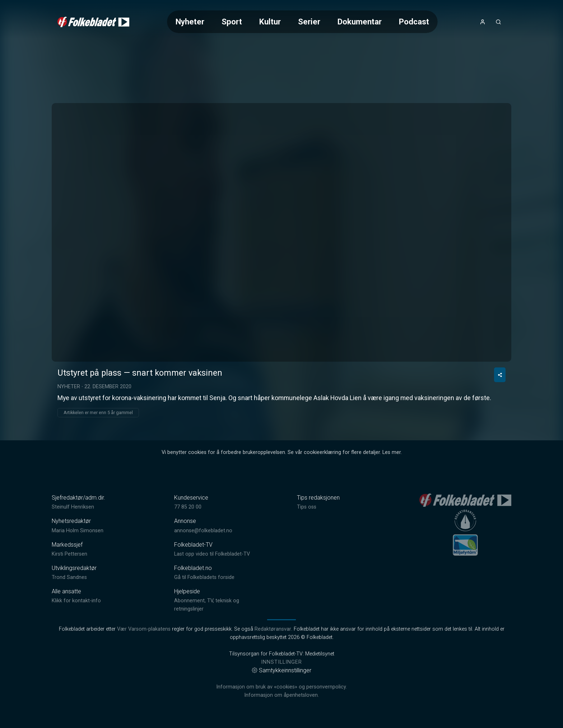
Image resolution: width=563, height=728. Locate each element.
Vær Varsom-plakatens (144, 629)
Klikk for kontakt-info (76, 601)
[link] (93, 22)
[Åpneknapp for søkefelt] (498, 22)
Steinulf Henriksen (73, 507)
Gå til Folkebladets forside (204, 577)
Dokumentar (360, 22)
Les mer (392, 452)
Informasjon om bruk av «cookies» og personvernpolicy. (281, 687)
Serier (309, 22)
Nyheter (190, 22)
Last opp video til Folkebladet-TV (212, 554)
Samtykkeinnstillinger (281, 670)
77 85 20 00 (188, 507)
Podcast (414, 22)
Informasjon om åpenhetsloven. (281, 695)
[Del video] (500, 375)
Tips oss (307, 507)
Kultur (270, 22)
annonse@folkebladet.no (203, 531)
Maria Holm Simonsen (78, 531)
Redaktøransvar (273, 629)
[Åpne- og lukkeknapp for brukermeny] (483, 22)
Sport (232, 22)
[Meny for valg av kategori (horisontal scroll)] (302, 22)
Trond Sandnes (69, 577)
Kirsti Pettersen (69, 554)
